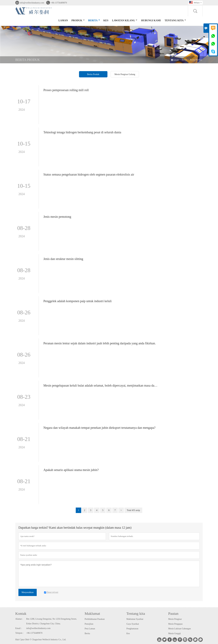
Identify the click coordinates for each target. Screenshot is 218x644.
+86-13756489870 (59, 3)
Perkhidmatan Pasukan (95, 619)
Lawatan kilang (125, 20)
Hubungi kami (151, 20)
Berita (94, 20)
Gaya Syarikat (133, 624)
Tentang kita (175, 20)
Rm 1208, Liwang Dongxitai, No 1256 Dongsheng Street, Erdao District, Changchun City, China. (52, 621)
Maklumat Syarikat (135, 619)
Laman (63, 20)
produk (78, 20)
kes (106, 20)
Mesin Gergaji (174, 633)
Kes (128, 633)
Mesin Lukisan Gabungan (180, 629)
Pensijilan (89, 624)
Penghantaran (132, 629)
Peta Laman (90, 629)
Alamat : (19, 619)
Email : (19, 628)
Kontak (21, 614)
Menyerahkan (28, 592)
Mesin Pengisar (175, 619)
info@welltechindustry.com (32, 3)
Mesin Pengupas (175, 624)
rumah (175, 60)
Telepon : (19, 633)
